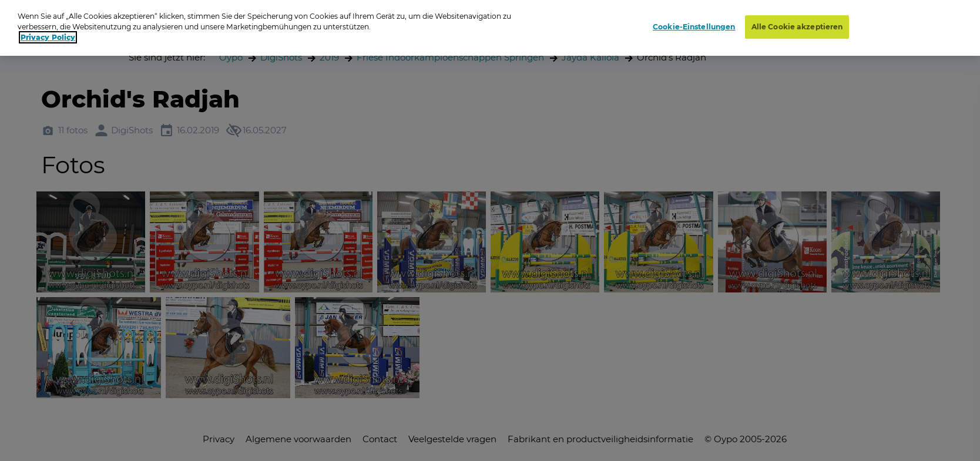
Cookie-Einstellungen (694, 27)
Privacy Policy (48, 37)
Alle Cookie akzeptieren (797, 27)
